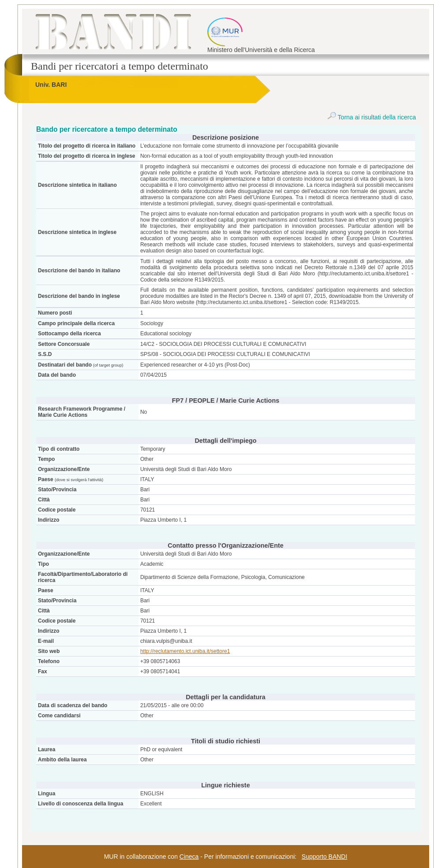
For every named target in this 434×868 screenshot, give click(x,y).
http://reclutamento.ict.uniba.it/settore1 (185, 651)
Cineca (189, 857)
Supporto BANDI (325, 857)
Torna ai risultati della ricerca (372, 117)
